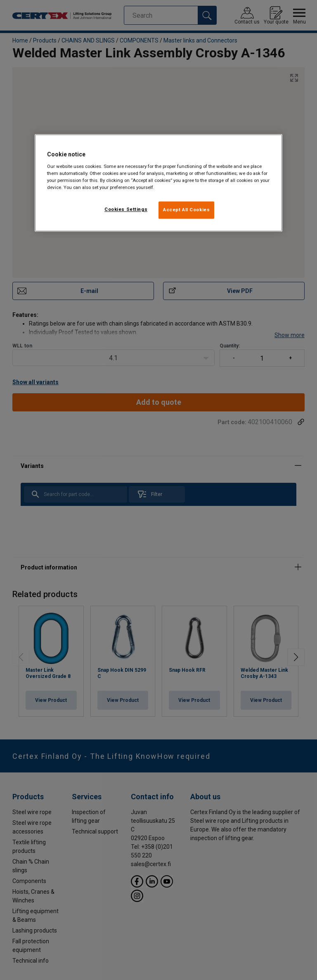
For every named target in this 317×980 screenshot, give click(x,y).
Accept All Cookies (186, 210)
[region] (158, 183)
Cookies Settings (126, 209)
